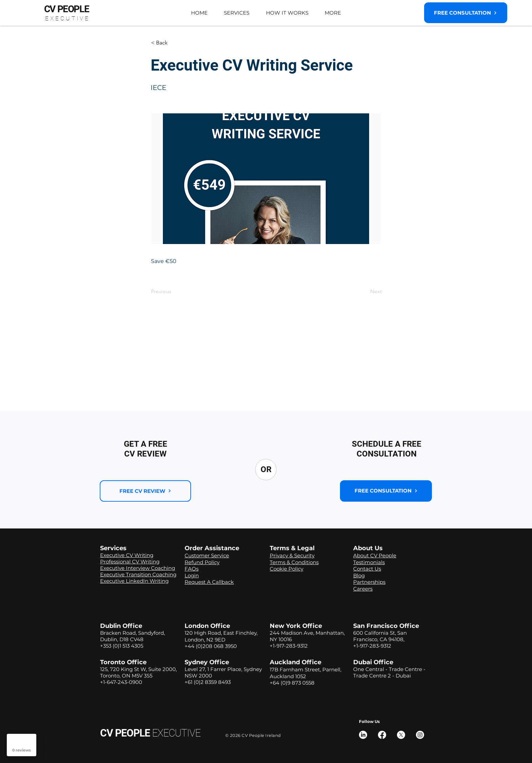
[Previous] (173, 292)
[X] (401, 735)
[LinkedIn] (363, 735)
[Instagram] (420, 735)
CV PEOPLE (150, 733)
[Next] (365, 292)
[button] (237, 13)
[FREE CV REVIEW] (145, 491)
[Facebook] (382, 735)
